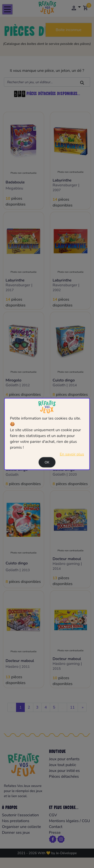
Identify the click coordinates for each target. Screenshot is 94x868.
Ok (47, 462)
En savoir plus (72, 454)
